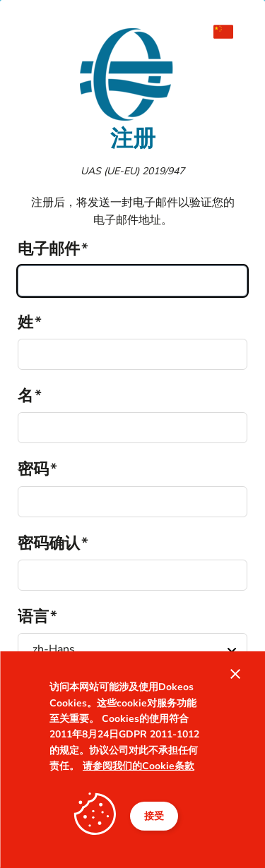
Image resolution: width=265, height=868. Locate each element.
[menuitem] (230, 32)
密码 (33, 469)
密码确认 (49, 543)
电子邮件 (49, 249)
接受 (154, 816)
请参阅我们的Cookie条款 (139, 766)
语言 (33, 617)
